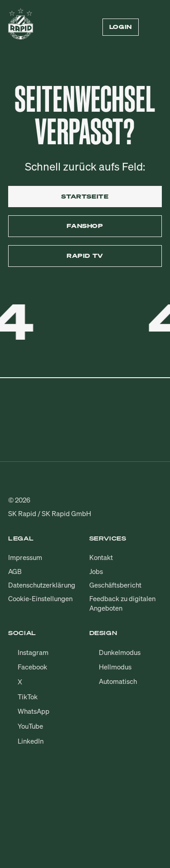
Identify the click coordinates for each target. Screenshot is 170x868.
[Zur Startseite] (21, 27)
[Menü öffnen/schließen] (156, 27)
